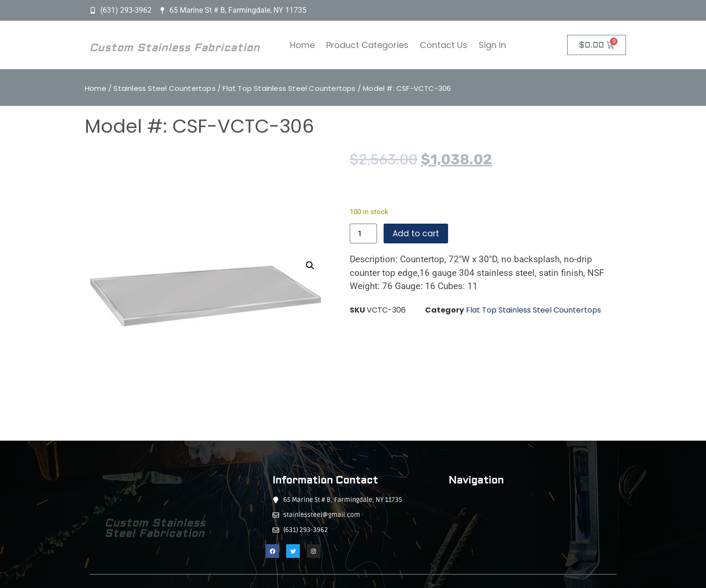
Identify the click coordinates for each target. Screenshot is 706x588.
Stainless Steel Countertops (164, 88)
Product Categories (367, 45)
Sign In (492, 45)
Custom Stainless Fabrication (175, 51)
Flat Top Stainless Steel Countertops (289, 88)
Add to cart (416, 234)
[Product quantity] (363, 234)
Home (302, 45)
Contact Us (444, 45)
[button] (310, 266)
